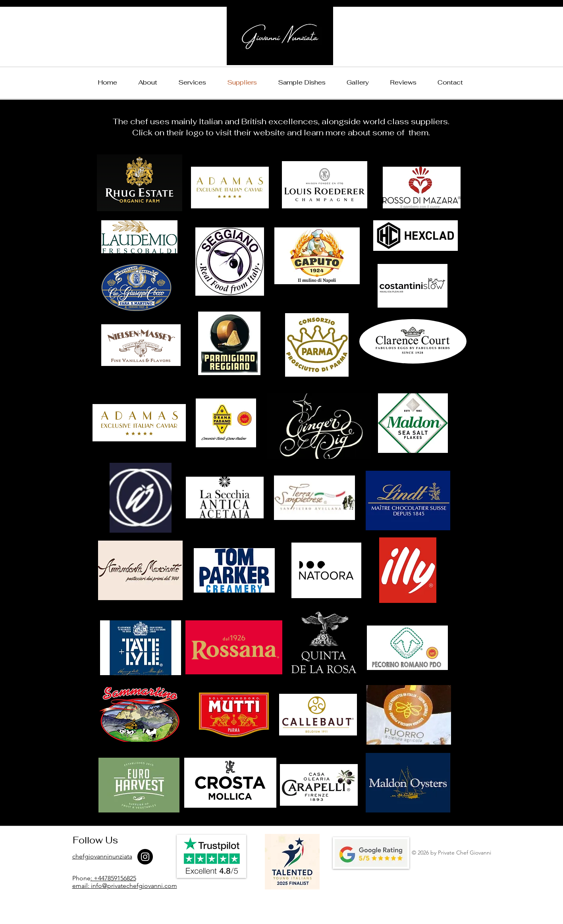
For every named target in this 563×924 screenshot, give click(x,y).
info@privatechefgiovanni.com (134, 886)
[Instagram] (145, 857)
